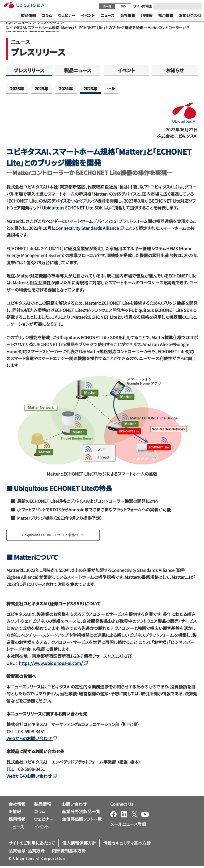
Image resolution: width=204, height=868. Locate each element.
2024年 (66, 88)
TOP (9, 23)
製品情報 (42, 806)
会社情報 (17, 806)
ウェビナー (44, 821)
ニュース (25, 23)
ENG (123, 6)
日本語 (107, 6)
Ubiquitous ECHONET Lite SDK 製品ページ (63, 536)
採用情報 (17, 821)
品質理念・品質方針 (27, 852)
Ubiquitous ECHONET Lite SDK (75, 208)
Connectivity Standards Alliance (90, 228)
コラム (40, 813)
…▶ (111, 88)
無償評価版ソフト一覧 (82, 821)
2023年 (90, 88)
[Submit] (196, 6)
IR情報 (15, 813)
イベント (126, 70)
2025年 (41, 88)
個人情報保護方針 (79, 844)
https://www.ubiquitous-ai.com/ (53, 665)
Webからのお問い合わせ (32, 740)
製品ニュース (78, 70)
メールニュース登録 (128, 826)
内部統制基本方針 (69, 852)
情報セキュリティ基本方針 (127, 844)
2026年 (17, 88)
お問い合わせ (74, 806)
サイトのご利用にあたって (32, 844)
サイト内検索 (143, 6)
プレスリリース (48, 23)
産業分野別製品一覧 (81, 813)
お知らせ (175, 70)
